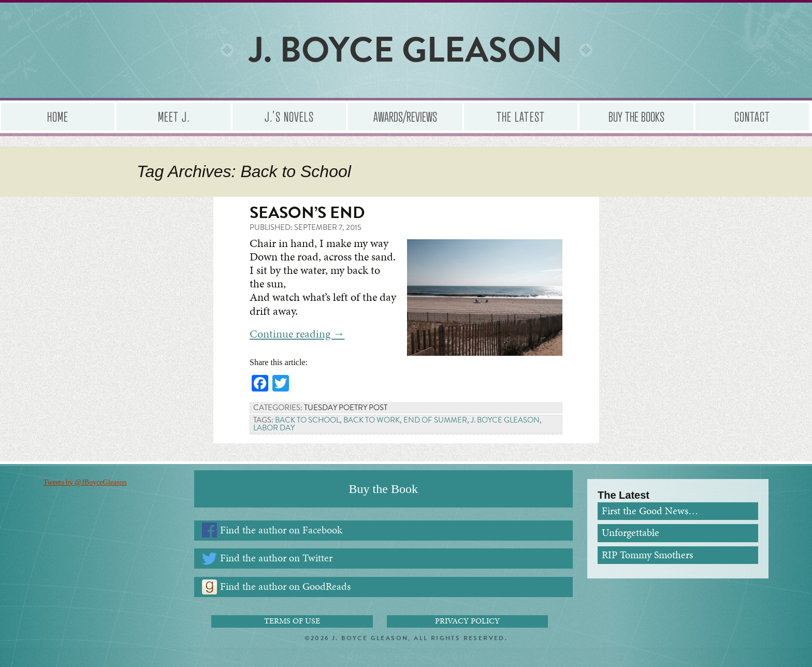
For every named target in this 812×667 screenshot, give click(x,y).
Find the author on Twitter (276, 558)
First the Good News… (650, 511)
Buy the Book (383, 489)
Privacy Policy (467, 621)
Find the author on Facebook (281, 530)
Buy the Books (636, 116)
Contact (752, 116)
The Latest (520, 116)
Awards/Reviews (405, 116)
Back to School (307, 420)
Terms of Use (292, 621)
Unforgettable (630, 533)
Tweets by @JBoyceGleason (85, 482)
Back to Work (372, 420)
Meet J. (174, 116)
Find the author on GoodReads (285, 586)
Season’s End (307, 213)
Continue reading (297, 334)
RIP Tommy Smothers (647, 555)
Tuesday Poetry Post (346, 408)
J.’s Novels (289, 116)
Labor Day (274, 428)
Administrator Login (406, 657)
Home (58, 116)
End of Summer (435, 420)
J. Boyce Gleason (505, 420)
